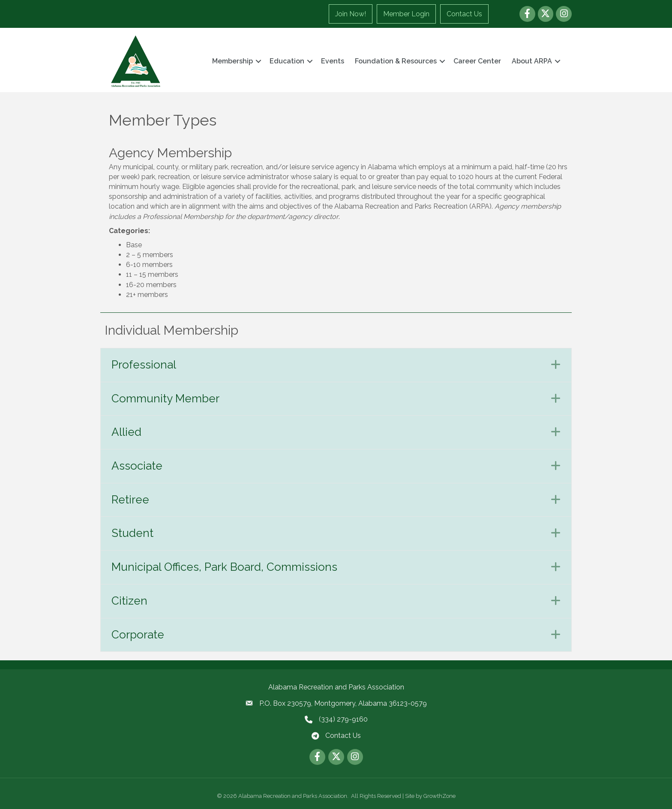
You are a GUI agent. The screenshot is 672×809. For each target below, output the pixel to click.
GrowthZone (439, 796)
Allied (126, 432)
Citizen (129, 601)
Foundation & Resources (396, 61)
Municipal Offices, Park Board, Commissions (224, 567)
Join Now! (351, 14)
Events (333, 61)
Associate (137, 466)
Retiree (130, 500)
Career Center (477, 61)
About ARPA (532, 61)
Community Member (165, 399)
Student (132, 533)
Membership (232, 61)
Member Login (406, 14)
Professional (144, 365)
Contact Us (464, 14)
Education (287, 61)
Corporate (138, 635)
